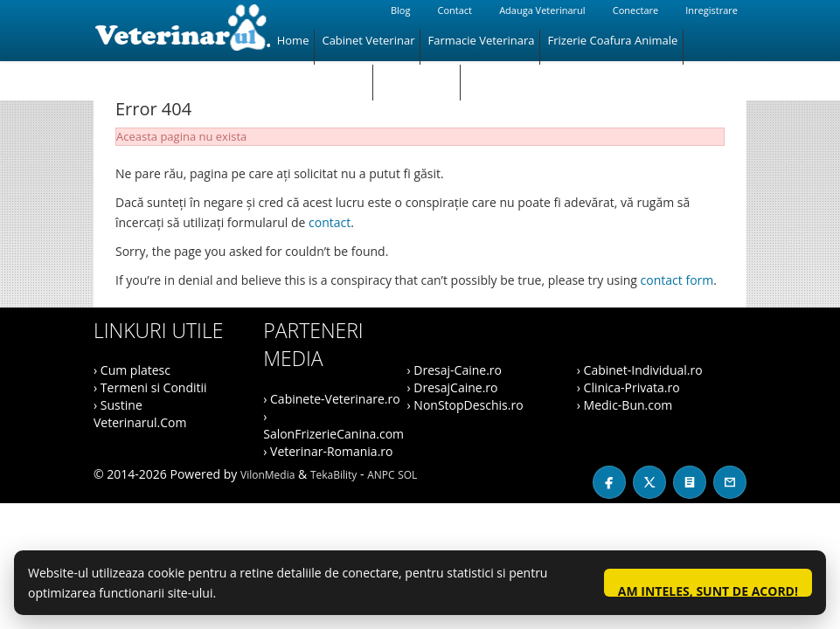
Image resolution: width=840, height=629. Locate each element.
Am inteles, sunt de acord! (708, 590)
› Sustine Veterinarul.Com (140, 414)
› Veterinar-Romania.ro (328, 451)
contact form (677, 280)
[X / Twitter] (649, 482)
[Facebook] (609, 482)
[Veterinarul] (182, 31)
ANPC (381, 475)
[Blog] (690, 482)
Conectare (635, 10)
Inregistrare (712, 10)
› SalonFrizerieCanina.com (333, 425)
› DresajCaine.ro (453, 387)
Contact (455, 10)
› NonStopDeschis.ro (465, 405)
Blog (400, 10)
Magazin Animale (322, 75)
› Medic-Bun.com (625, 405)
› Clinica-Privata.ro (628, 387)
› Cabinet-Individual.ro (640, 370)
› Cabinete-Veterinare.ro (331, 399)
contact (330, 222)
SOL (407, 475)
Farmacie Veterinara (481, 40)
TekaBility (333, 475)
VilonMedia (267, 475)
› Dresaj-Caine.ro (455, 370)
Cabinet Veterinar (368, 40)
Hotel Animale (417, 75)
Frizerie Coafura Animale (612, 40)
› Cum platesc (132, 370)
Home (293, 40)
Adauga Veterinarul (542, 10)
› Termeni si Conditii (150, 387)
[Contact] (730, 482)
